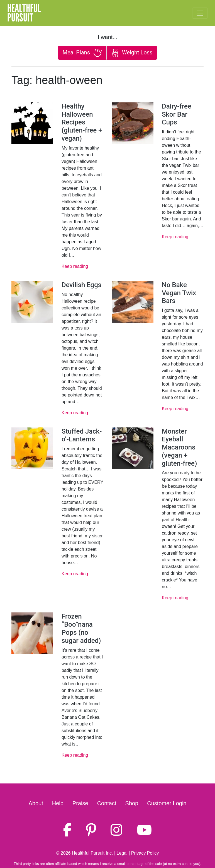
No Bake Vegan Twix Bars (179, 293)
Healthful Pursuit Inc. (92, 853)
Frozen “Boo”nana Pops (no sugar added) (81, 628)
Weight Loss (132, 53)
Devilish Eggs (81, 285)
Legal (122, 853)
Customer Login (167, 803)
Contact (107, 803)
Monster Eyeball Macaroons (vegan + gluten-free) (179, 447)
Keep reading (75, 266)
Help (58, 803)
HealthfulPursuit (24, 13)
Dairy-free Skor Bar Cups (177, 114)
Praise (80, 803)
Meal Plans (82, 53)
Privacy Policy (145, 853)
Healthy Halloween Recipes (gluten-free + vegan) (82, 122)
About (36, 803)
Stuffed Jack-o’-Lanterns (82, 435)
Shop (132, 803)
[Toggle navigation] (200, 13)
